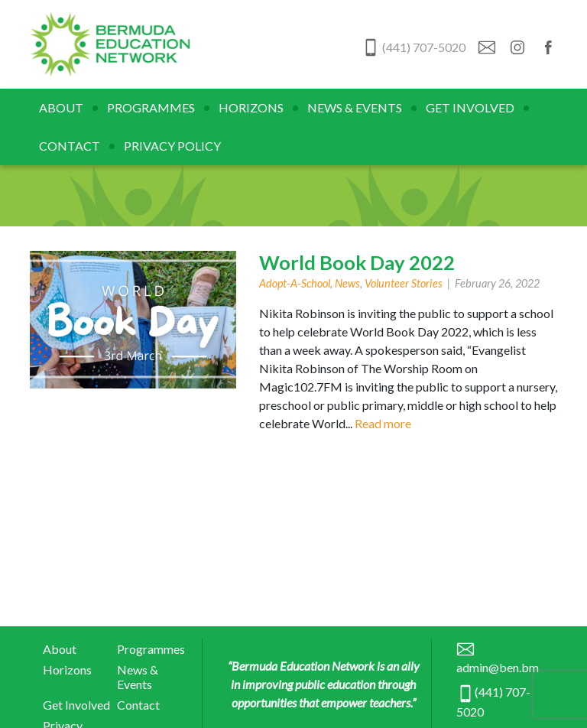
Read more (383, 423)
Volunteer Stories (404, 283)
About (61, 107)
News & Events (355, 107)
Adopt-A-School (295, 283)
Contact (70, 146)
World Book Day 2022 (357, 262)
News (347, 283)
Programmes (151, 107)
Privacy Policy (172, 146)
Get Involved (470, 107)
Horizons (251, 107)
